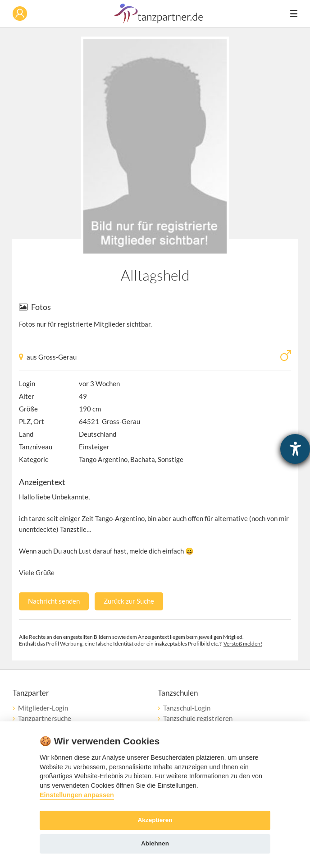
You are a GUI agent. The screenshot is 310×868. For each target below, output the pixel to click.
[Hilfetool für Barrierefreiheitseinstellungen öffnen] (295, 449)
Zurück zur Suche (129, 601)
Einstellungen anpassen (77, 795)
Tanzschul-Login (187, 708)
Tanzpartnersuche (45, 718)
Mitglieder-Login (43, 708)
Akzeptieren (155, 820)
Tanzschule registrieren (198, 718)
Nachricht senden (54, 601)
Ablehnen (155, 843)
